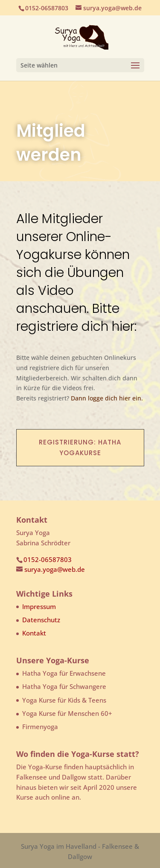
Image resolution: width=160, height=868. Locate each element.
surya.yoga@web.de (55, 569)
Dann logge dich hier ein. (107, 398)
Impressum (39, 606)
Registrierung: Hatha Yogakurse (80, 448)
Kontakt (34, 633)
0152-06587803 (48, 559)
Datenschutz (41, 620)
